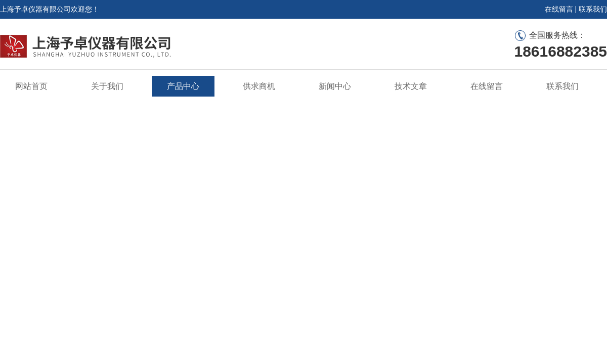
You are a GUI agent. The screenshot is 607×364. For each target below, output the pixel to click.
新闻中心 (335, 86)
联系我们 (593, 9)
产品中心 (183, 86)
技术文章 (411, 86)
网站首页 (31, 86)
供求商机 (259, 86)
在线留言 (559, 9)
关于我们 (107, 86)
